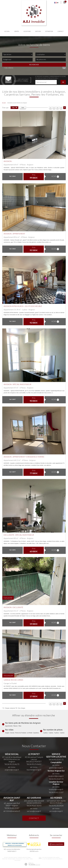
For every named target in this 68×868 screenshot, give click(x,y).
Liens (24, 859)
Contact (61, 31)
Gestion (38, 31)
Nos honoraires (19, 859)
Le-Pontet (30, 733)
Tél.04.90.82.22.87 (56, 792)
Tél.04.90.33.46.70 (12, 764)
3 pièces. (51, 733)
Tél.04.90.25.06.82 (34, 764)
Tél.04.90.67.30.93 (34, 806)
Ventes (17, 31)
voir (55, 176)
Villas (20, 726)
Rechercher (34, 65)
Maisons (15, 726)
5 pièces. (62, 733)
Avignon (7, 733)
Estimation (49, 31)
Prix (15, 108)
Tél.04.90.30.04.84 (56, 806)
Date (23, 108)
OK (63, 82)
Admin (28, 859)
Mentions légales (12, 859)
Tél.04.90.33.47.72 (56, 760)
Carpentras (36, 733)
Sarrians (12, 733)
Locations (27, 31)
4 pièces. (57, 733)
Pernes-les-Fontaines (21, 733)
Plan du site (5, 859)
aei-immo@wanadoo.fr (12, 811)
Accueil (7, 31)
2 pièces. (46, 733)
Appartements (9, 726)
